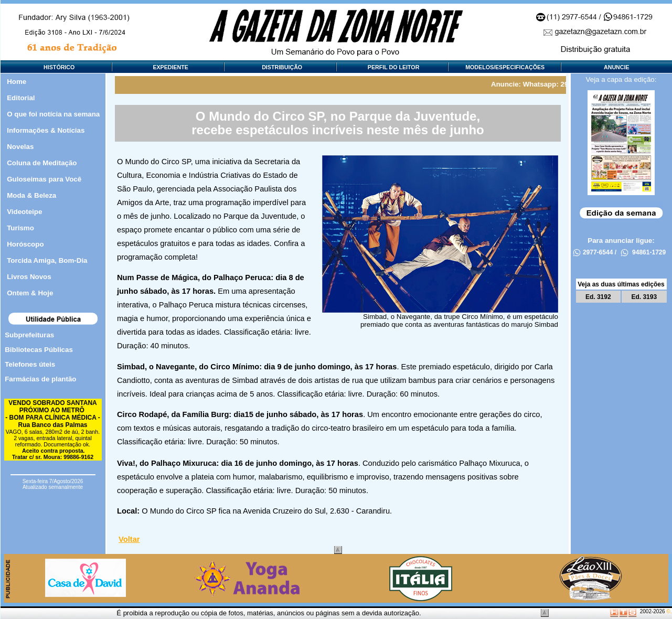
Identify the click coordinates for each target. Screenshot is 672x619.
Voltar (129, 539)
